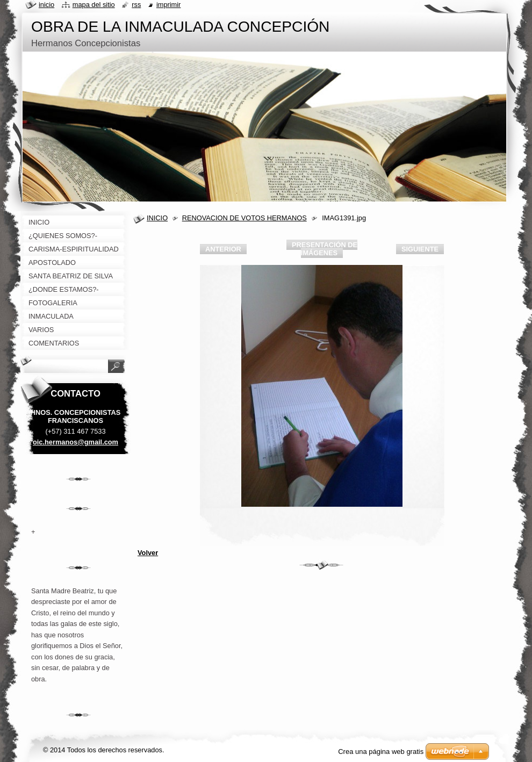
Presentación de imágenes (325, 249)
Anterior (223, 249)
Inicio (46, 5)
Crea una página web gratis (381, 752)
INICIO (157, 218)
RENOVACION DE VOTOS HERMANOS (245, 218)
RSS (136, 5)
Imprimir (169, 5)
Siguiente (420, 249)
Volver (148, 553)
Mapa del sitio (94, 5)
